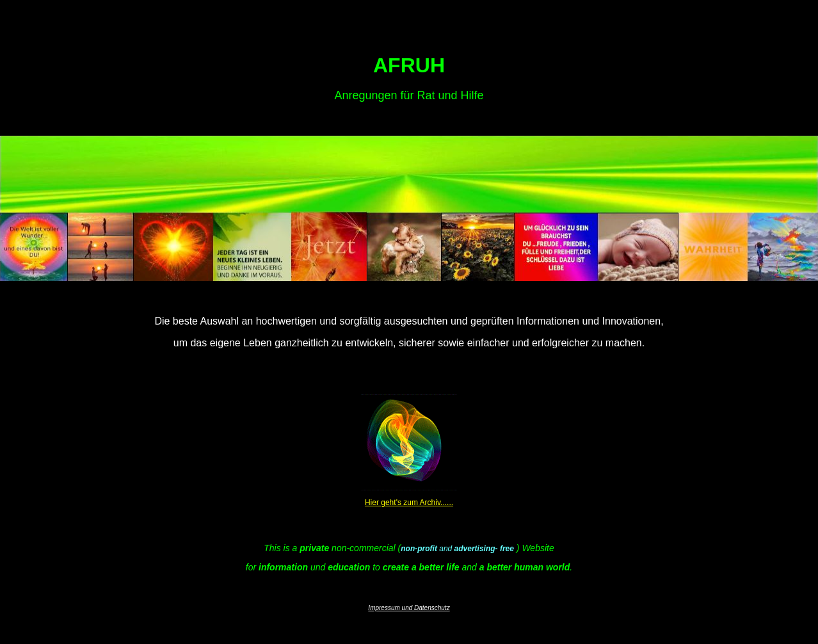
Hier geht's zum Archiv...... (409, 503)
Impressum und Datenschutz (409, 608)
